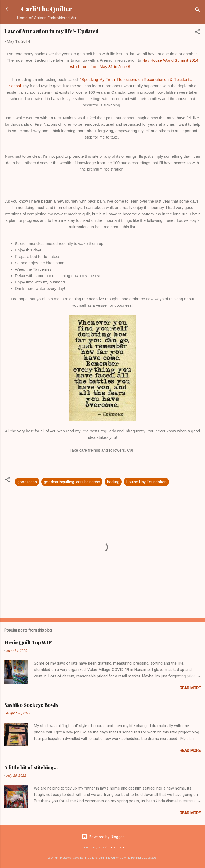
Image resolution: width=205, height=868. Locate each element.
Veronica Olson (114, 847)
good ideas (27, 482)
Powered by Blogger (103, 837)
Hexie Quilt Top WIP (28, 642)
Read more (190, 688)
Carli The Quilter (47, 9)
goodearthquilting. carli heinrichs (72, 482)
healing (113, 482)
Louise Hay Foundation (146, 482)
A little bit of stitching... (31, 767)
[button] (198, 33)
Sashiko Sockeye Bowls (31, 705)
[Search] (198, 11)
